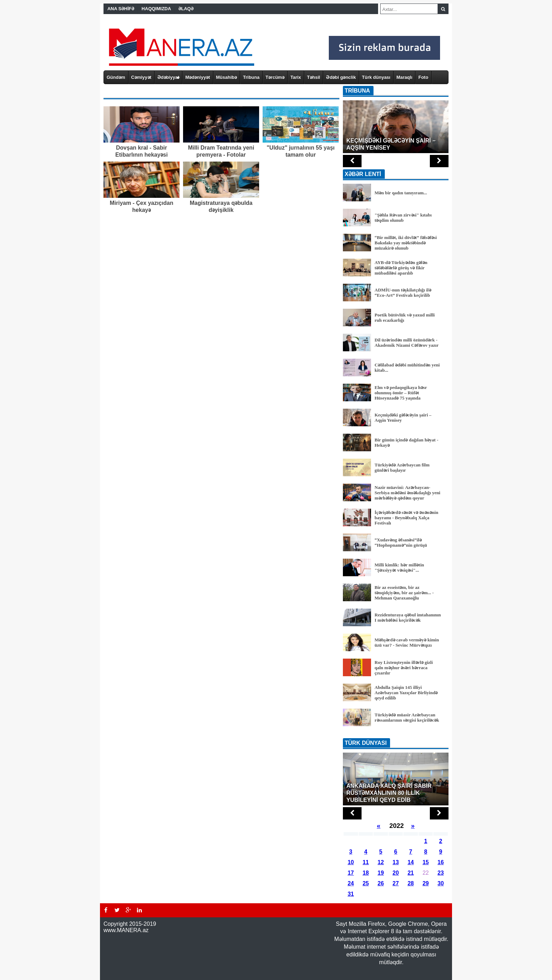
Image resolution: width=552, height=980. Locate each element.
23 (441, 873)
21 (411, 873)
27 (396, 883)
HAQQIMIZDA (156, 9)
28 (411, 883)
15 (426, 862)
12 (381, 862)
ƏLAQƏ (186, 9)
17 (351, 873)
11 (366, 862)
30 (441, 883)
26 (381, 883)
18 (366, 873)
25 (366, 883)
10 (351, 862)
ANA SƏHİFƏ (121, 9)
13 (396, 862)
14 (411, 862)
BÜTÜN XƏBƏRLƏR (396, 733)
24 (351, 883)
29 (426, 883)
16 (441, 862)
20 (396, 873)
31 (351, 894)
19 (381, 873)
